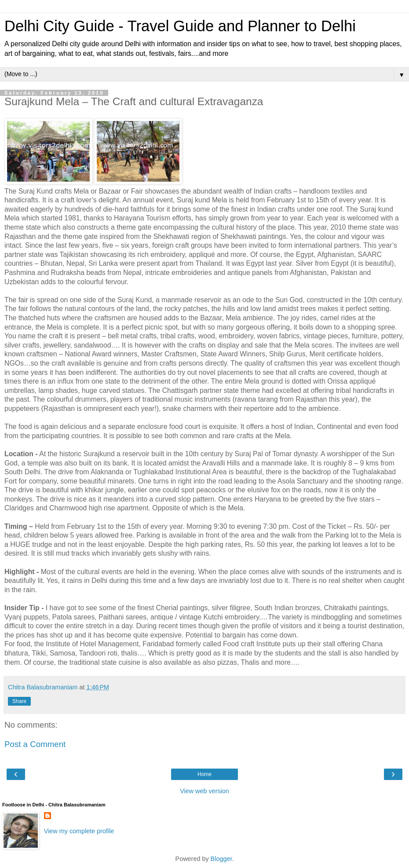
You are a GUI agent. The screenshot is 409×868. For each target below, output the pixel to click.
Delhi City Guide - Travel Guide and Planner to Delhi (180, 26)
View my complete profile (79, 831)
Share (19, 701)
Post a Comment (35, 744)
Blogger (221, 859)
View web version (204, 791)
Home (204, 774)
